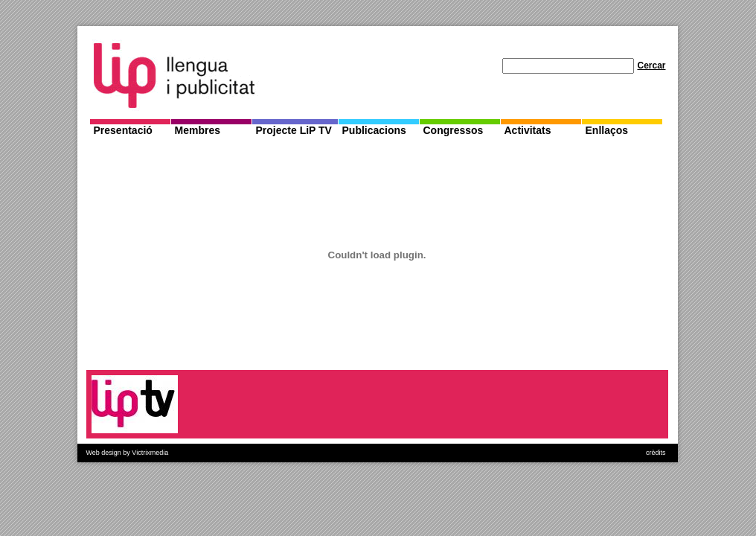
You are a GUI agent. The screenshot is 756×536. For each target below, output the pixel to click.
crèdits (656, 453)
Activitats (528, 130)
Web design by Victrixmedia (128, 453)
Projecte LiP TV (294, 130)
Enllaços (607, 130)
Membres (198, 130)
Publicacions (374, 130)
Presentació (123, 130)
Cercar (651, 66)
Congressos (454, 130)
